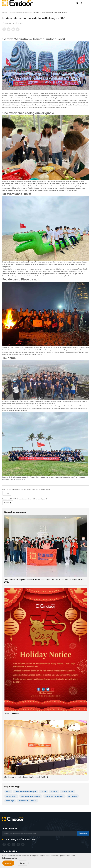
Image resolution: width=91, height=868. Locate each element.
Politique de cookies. (10, 858)
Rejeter (23, 863)
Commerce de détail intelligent (25, 792)
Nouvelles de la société (25, 12)
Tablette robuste (68, 792)
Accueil (5, 12)
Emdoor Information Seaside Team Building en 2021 (51, 12)
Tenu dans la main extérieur (54, 796)
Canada (43, 792)
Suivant (8, 503)
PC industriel (73, 796)
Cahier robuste (11, 796)
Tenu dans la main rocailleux (31, 796)
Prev (7, 493)
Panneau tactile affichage (27, 801)
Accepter (8, 863)
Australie (54, 792)
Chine (8, 792)
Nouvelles (12, 12)
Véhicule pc (10, 801)
